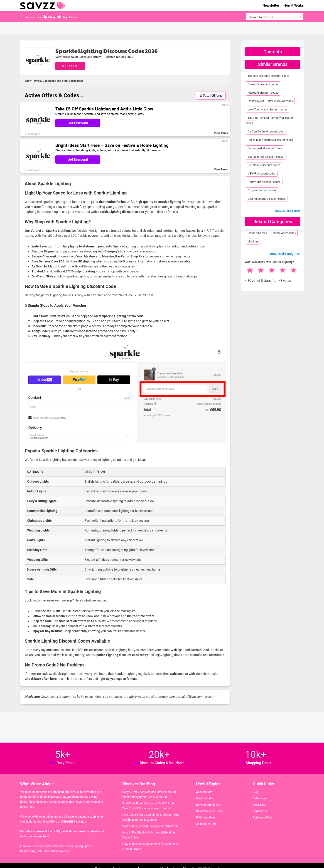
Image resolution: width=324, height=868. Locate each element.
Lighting (253, 242)
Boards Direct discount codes (266, 157)
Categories (33, 17)
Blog (52, 17)
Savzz (43, 6)
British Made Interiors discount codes (270, 140)
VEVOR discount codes (262, 174)
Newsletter (271, 5)
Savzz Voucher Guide (210, 811)
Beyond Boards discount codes (267, 199)
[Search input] (272, 17)
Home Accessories (284, 233)
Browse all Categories (285, 254)
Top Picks (70, 17)
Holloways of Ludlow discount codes (270, 101)
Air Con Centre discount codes (266, 132)
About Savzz (204, 792)
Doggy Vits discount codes (264, 182)
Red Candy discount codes (264, 165)
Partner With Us (263, 817)
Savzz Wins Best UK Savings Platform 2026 (150, 826)
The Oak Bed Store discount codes (269, 76)
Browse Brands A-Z (208, 805)
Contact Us (260, 811)
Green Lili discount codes (263, 84)
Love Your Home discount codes (268, 110)
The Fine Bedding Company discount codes (269, 121)
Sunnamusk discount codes (265, 148)
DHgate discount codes (262, 190)
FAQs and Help (205, 817)
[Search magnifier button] (299, 17)
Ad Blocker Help (206, 824)
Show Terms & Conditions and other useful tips (54, 81)
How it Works (294, 5)
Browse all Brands (288, 211)
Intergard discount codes (263, 93)
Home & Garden (257, 233)
